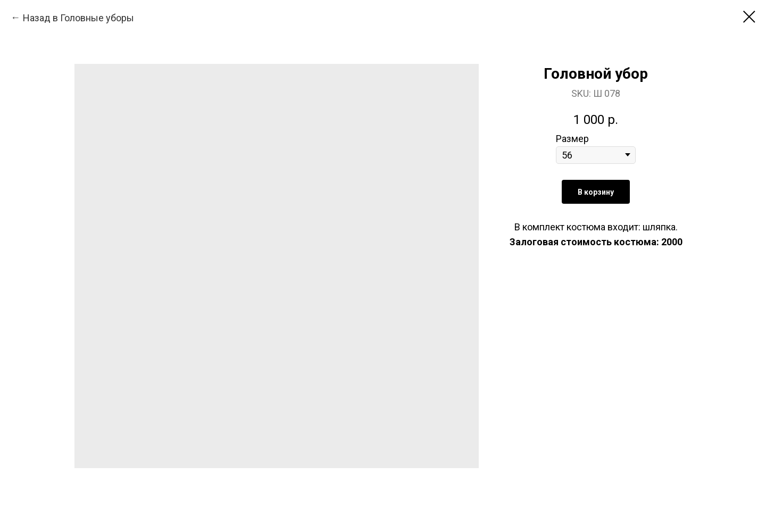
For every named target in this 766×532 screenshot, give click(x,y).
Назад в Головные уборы (78, 18)
